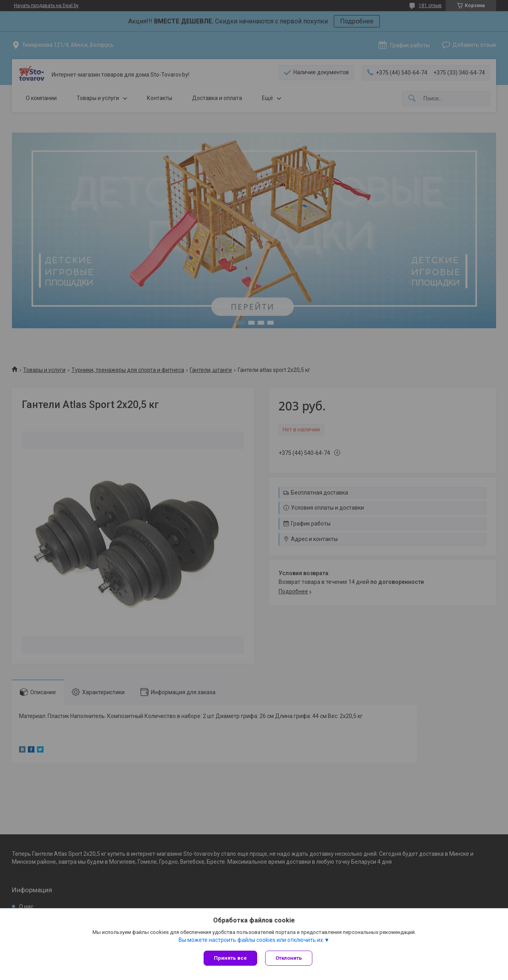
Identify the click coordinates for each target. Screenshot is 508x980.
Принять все (230, 958)
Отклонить (289, 958)
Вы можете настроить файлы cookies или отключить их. (251, 940)
